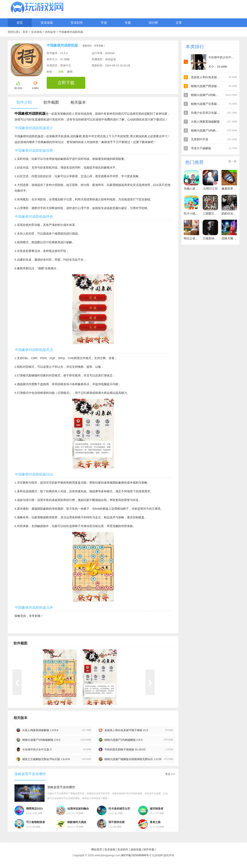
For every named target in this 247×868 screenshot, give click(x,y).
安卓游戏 (47, 23)
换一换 (233, 161)
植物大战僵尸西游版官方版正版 (211, 86)
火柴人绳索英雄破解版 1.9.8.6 (40, 730)
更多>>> (170, 774)
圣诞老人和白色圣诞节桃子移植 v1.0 (126, 730)
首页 (20, 23)
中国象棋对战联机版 (71, 32)
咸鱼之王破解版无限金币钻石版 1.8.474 (46, 759)
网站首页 (97, 849)
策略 (61, 72)
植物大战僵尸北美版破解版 (208, 104)
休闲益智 (51, 32)
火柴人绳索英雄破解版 (205, 122)
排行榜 (153, 23)
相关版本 (78, 102)
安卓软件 (77, 23)
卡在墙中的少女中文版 (223, 57)
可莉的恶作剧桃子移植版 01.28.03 (125, 749)
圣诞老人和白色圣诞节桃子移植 (211, 77)
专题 (128, 23)
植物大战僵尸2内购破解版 (208, 95)
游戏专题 (136, 849)
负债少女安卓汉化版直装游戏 (210, 113)
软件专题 (149, 849)
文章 (179, 23)
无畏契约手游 (200, 139)
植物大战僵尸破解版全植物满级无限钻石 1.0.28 (133, 759)
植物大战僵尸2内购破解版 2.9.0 (41, 740)
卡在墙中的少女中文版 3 (37, 749)
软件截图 (51, 102)
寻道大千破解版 (201, 148)
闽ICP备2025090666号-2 (136, 855)
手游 (104, 23)
